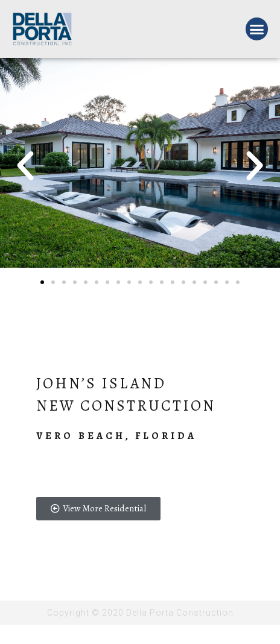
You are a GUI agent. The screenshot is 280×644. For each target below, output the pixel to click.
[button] (257, 29)
